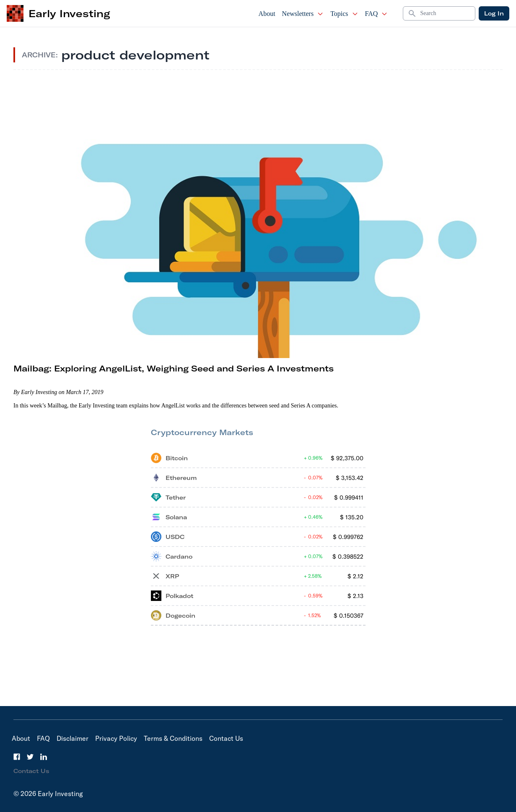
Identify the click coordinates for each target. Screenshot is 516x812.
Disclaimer (73, 738)
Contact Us (226, 738)
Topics (344, 14)
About (267, 14)
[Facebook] (17, 757)
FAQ (377, 14)
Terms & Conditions (173, 738)
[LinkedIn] (44, 757)
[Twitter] (30, 757)
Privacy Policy (116, 738)
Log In (494, 13)
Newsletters (303, 14)
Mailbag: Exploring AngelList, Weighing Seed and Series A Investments (174, 368)
